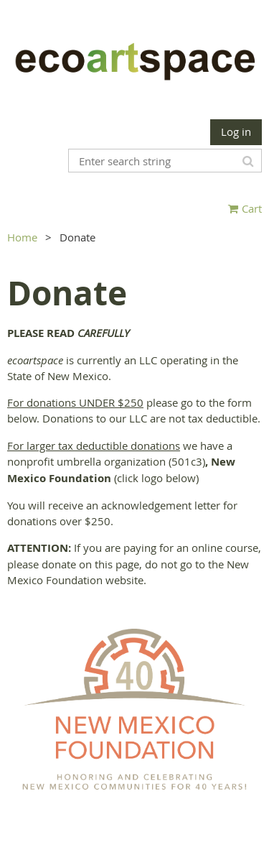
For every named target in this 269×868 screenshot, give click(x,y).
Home (22, 237)
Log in (236, 131)
